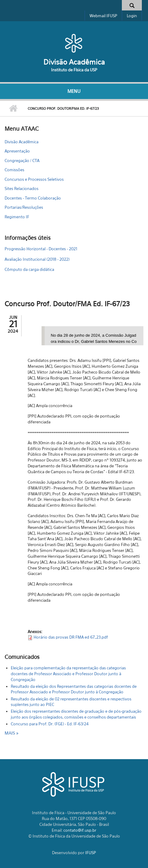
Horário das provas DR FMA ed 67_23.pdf (71, 637)
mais (10, 733)
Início (13, 109)
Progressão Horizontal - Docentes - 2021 (41, 249)
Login (132, 16)
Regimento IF (17, 217)
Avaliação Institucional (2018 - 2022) (37, 259)
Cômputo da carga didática (29, 269)
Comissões (14, 170)
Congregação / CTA (22, 161)
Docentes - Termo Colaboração (33, 198)
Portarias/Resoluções (24, 207)
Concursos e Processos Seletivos (34, 179)
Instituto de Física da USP (74, 70)
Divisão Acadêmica (74, 62)
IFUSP (91, 853)
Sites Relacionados (22, 188)
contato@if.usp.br (80, 830)
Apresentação (17, 151)
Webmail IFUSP (103, 16)
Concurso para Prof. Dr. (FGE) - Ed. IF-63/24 (50, 724)
